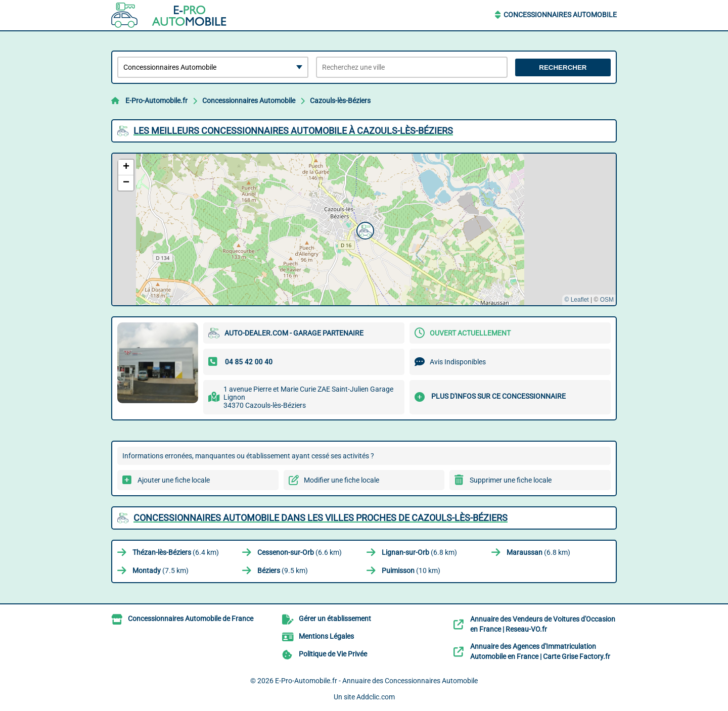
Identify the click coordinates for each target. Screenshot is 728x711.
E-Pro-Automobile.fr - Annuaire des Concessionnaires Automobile (376, 681)
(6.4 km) (176, 552)
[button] (364, 229)
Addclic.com (376, 697)
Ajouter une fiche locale (174, 480)
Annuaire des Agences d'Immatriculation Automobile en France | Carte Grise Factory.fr (540, 651)
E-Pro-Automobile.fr (156, 101)
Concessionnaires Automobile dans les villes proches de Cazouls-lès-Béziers (321, 518)
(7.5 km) (161, 571)
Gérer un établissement (335, 619)
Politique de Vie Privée (333, 654)
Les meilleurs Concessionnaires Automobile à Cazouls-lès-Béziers (293, 131)
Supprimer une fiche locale (511, 480)
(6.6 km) (300, 552)
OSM (607, 300)
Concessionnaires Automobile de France (191, 619)
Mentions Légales (326, 636)
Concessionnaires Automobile (560, 15)
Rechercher (563, 67)
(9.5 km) (283, 571)
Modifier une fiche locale (342, 480)
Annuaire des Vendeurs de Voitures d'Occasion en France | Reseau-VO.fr (543, 624)
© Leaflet (576, 300)
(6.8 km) (419, 552)
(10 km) (411, 571)
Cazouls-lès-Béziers (340, 101)
